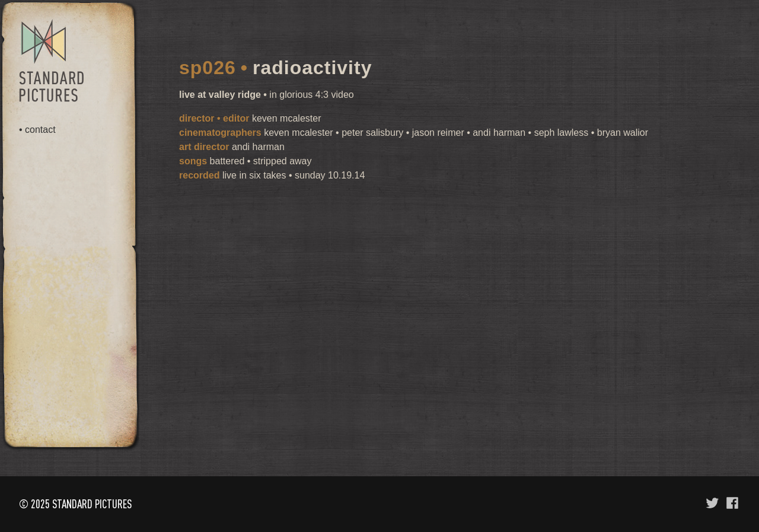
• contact (37, 130)
